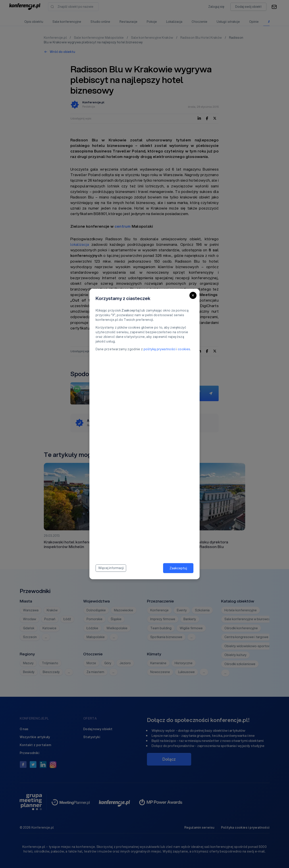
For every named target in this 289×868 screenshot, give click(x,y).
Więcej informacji (111, 568)
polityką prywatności (160, 349)
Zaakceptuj (178, 568)
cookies (184, 349)
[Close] (193, 295)
